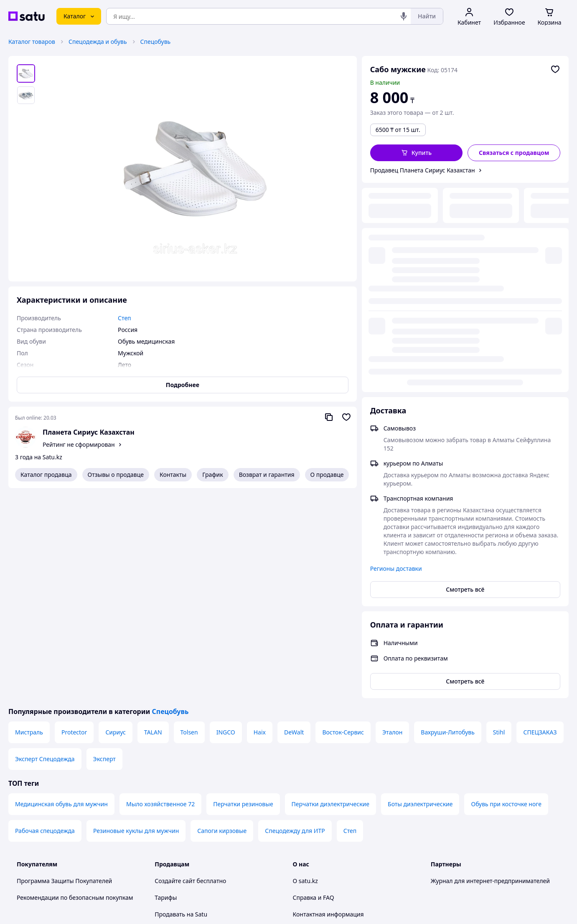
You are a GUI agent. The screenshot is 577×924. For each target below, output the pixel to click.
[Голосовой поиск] (404, 16)
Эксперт (104, 550)
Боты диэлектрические (420, 595)
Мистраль (29, 523)
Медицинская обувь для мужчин (61, 595)
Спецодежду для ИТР (295, 621)
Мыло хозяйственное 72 (160, 595)
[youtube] (436, 836)
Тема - (188, 836)
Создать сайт (396, 908)
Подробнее (183, 385)
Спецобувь (156, 42)
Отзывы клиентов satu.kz (190, 763)
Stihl (499, 523)
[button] (417, 153)
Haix (260, 523)
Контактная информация (328, 705)
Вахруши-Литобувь (447, 523)
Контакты (173, 475)
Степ (350, 621)
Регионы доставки (396, 359)
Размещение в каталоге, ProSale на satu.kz (215, 722)
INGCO (226, 523)
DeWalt (294, 523)
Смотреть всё (465, 380)
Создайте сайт (175, 672)
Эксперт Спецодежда (45, 550)
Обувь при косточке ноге (506, 595)
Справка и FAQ (314, 688)
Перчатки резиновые (243, 595)
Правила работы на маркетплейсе (203, 814)
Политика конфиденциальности (200, 797)
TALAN (153, 523)
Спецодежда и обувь (98, 42)
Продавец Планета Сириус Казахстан (423, 170)
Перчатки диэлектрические (330, 595)
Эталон (392, 523)
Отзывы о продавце (116, 475)
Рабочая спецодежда (45, 621)
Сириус (115, 523)
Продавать (170, 705)
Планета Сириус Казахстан (89, 432)
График (212, 475)
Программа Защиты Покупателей (64, 672)
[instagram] (466, 836)
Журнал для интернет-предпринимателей (490, 672)
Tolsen (189, 523)
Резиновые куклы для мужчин (136, 621)
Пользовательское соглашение (199, 780)
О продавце (327, 475)
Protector (74, 523)
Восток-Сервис (343, 523)
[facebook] (451, 836)
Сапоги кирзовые (222, 621)
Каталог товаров (32, 42)
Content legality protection (329, 738)
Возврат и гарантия (267, 475)
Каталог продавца (46, 475)
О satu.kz (305, 672)
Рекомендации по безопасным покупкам (75, 688)
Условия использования (374, 885)
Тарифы (166, 688)
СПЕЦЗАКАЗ (540, 523)
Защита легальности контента (336, 722)
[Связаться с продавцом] (514, 153)
